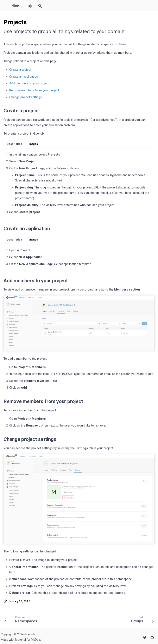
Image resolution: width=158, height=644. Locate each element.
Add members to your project (29, 83)
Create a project (20, 70)
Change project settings (26, 97)
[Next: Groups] (142, 620)
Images (33, 144)
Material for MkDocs (28, 640)
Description (14, 144)
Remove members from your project (34, 90)
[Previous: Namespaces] (22, 620)
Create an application (24, 77)
